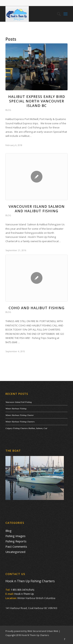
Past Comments (16, 546)
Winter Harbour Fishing (16, 408)
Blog (8, 110)
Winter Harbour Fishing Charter (20, 415)
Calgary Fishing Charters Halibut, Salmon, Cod (26, 428)
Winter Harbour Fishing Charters (20, 422)
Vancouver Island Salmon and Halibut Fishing (37, 209)
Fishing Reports (16, 541)
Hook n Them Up (24, 594)
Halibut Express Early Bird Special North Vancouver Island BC (37, 101)
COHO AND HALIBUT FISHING (36, 308)
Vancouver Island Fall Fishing (19, 402)
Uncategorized (15, 552)
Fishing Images (15, 536)
